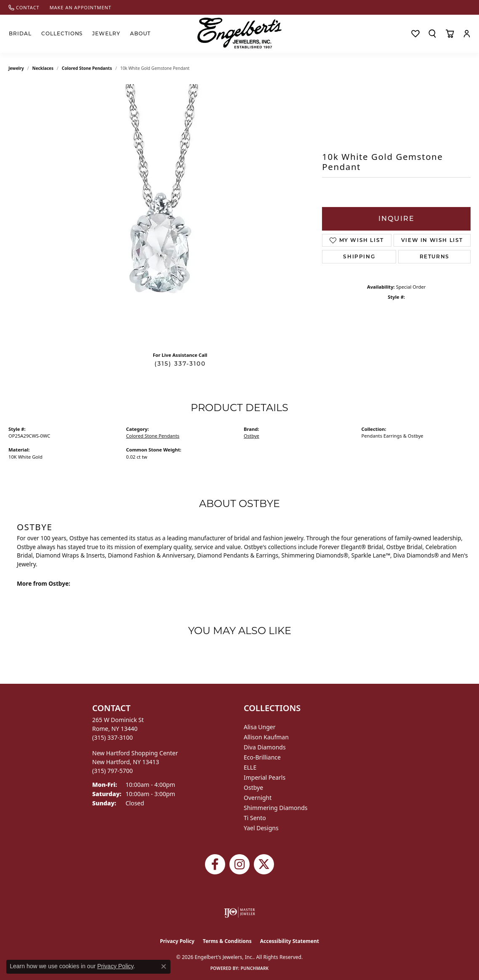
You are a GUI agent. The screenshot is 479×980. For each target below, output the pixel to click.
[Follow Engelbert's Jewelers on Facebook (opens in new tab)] (215, 864)
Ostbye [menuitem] (253, 787)
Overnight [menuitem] (258, 798)
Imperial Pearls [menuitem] (265, 777)
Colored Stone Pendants (87, 68)
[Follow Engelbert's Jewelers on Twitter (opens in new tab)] (264, 864)
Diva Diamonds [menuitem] (265, 747)
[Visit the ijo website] (240, 912)
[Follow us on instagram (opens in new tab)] (239, 864)
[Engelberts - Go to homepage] (239, 33)
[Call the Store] (113, 737)
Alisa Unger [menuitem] (260, 727)
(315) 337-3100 (180, 364)
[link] (24, 7)
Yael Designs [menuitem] (261, 828)
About (140, 33)
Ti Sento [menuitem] (255, 818)
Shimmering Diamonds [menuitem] (276, 808)
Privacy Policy (177, 941)
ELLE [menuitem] (250, 767)
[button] (432, 34)
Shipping (359, 256)
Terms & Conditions (227, 941)
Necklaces (43, 68)
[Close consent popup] (164, 967)
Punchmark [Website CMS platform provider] (255, 968)
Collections (62, 33)
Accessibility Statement (290, 941)
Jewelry (106, 33)
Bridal (20, 33)
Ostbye (251, 436)
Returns (435, 256)
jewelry (16, 68)
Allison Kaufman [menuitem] (266, 737)
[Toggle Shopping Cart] (450, 34)
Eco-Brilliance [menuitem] (262, 757)
